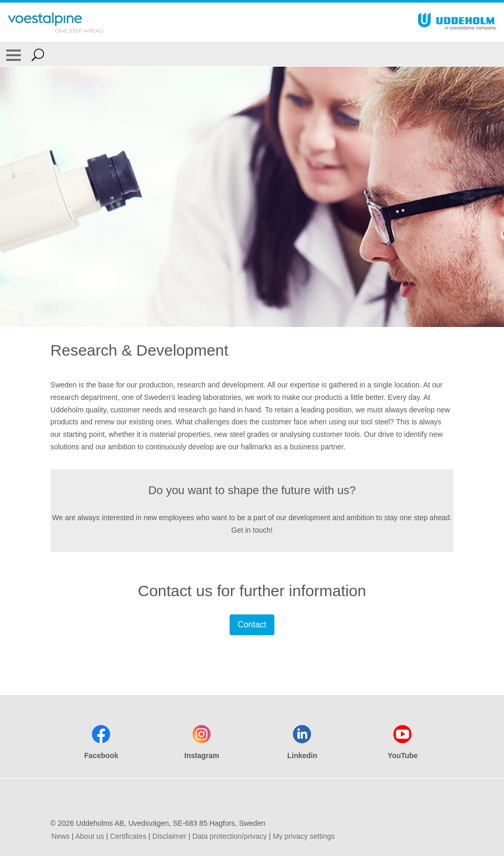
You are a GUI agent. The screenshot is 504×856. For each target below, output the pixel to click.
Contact (252, 625)
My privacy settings (304, 836)
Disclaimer (169, 836)
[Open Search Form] (38, 55)
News (61, 836)
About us (89, 836)
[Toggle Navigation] (14, 55)
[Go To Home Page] (56, 22)
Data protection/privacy (229, 836)
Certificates (128, 836)
